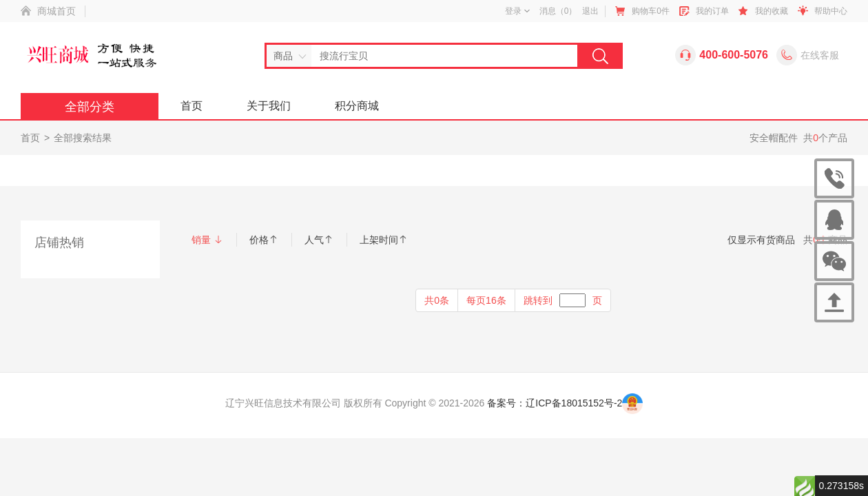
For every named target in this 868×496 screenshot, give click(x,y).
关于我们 (269, 106)
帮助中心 (831, 11)
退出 (590, 11)
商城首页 (56, 11)
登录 (517, 11)
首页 (192, 106)
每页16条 (486, 300)
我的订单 (712, 11)
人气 (319, 240)
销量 (207, 240)
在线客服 (820, 55)
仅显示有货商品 (761, 240)
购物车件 (651, 11)
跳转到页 (563, 300)
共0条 (437, 300)
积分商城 (357, 106)
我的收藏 (772, 11)
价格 (264, 240)
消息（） (558, 11)
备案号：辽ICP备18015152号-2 (555, 403)
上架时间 (384, 240)
